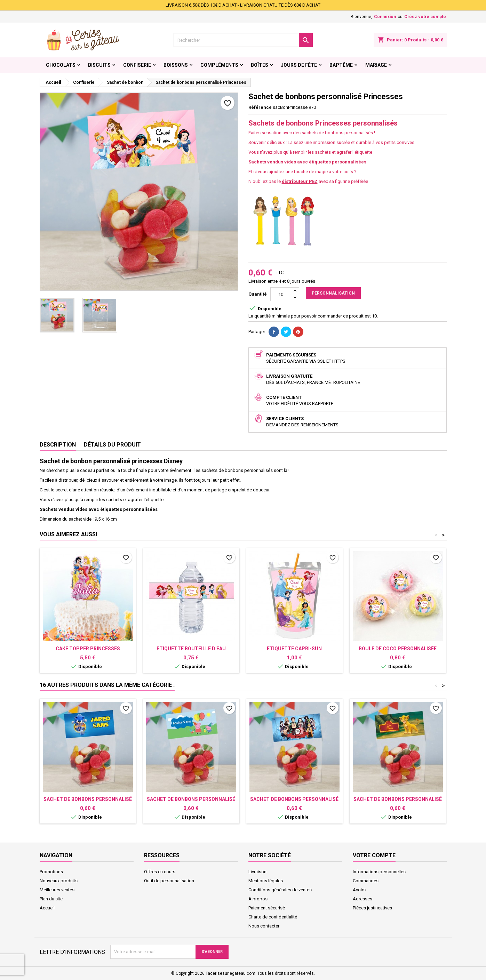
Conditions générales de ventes (280, 890)
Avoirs (359, 890)
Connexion (385, 17)
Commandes (366, 881)
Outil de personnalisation (169, 881)
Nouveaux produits (59, 881)
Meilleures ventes (57, 890)
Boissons (176, 65)
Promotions (51, 872)
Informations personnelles (379, 872)
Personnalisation (333, 293)
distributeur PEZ (300, 181)
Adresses (362, 899)
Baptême (341, 65)
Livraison (257, 872)
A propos (258, 899)
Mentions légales (266, 881)
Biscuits (99, 65)
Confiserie (137, 65)
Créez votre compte (425, 17)
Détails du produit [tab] (112, 445)
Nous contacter (264, 926)
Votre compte (374, 855)
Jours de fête (299, 65)
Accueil (47, 908)
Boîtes (260, 65)
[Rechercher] (243, 40)
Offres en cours (160, 872)
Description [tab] (58, 445)
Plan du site (51, 899)
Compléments (219, 65)
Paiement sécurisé (267, 908)
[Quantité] (281, 294)
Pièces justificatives (372, 908)
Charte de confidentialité (273, 917)
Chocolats (61, 65)
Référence (260, 107)
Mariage (376, 65)
